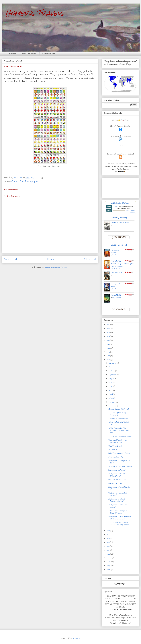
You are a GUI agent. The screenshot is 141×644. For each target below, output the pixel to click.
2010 (108, 554)
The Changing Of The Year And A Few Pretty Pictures (119, 524)
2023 (108, 336)
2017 (108, 360)
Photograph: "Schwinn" (117, 470)
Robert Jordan (115, 255)
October (112, 371)
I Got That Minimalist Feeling (119, 453)
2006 (109, 570)
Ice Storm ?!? (113, 450)
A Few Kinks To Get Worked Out (119, 424)
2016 (108, 531)
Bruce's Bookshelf (119, 245)
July (110, 383)
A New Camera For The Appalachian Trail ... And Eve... (119, 431)
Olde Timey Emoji (115, 446)
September (113, 375)
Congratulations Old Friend (118, 409)
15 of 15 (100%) (130, 210)
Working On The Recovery (118, 419)
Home (51, 259)
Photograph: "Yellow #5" (117, 484)
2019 (108, 352)
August (112, 379)
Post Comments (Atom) (57, 268)
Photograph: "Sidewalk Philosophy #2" (117, 475)
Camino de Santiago (30, 53)
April (111, 394)
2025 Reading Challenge (120, 203)
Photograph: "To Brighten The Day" (119, 462)
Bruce (117, 206)
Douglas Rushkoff (116, 269)
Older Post (90, 259)
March (112, 398)
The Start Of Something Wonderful (117, 414)
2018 (108, 356)
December (113, 363)
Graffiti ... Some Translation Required (118, 494)
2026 (108, 325)
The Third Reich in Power (120, 223)
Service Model (116, 295)
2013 (108, 542)
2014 (108, 539)
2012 (108, 546)
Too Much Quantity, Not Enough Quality (117, 441)
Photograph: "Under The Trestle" (117, 506)
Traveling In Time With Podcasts (120, 467)
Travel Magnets (12, 53)
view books (133, 213)
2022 (108, 340)
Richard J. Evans (116, 225)
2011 (108, 550)
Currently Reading (119, 218)
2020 (108, 348)
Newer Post (10, 259)
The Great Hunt (117, 273)
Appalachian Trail (48, 53)
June (111, 387)
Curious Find (18, 182)
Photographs (31, 182)
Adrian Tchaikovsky (117, 297)
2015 (108, 535)
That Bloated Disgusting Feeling (120, 437)
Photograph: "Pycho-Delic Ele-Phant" (119, 488)
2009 (109, 558)
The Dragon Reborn (115, 251)
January (112, 406)
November (113, 367)
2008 (109, 562)
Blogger (76, 639)
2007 (109, 566)
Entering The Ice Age (116, 457)
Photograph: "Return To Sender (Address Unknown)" (120, 518)
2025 (108, 329)
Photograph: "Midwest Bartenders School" (117, 500)
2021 (108, 344)
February (112, 402)
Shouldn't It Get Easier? (117, 480)
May (111, 390)
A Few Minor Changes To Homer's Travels (118, 512)
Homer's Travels (34, 13)
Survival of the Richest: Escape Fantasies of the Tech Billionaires (122, 264)
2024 (108, 333)
